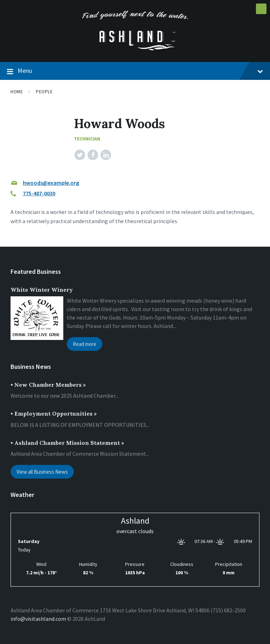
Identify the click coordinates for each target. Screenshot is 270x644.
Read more (85, 344)
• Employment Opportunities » (54, 413)
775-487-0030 (39, 193)
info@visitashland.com (38, 619)
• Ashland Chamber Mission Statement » (67, 443)
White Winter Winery (42, 290)
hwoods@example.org (51, 183)
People (44, 92)
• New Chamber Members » (48, 385)
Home (17, 92)
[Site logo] (135, 48)
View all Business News (42, 472)
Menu (135, 71)
